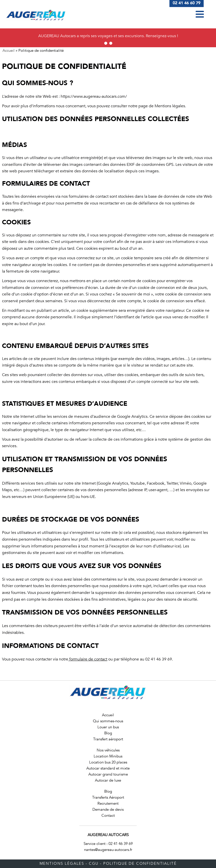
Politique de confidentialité (140, 863)
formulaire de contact (88, 659)
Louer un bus (108, 727)
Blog (108, 733)
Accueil (9, 50)
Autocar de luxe (108, 780)
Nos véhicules (108, 750)
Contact (108, 815)
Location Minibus (108, 756)
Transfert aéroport (108, 739)
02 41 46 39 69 (121, 844)
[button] (200, 14)
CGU (94, 863)
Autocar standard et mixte (108, 768)
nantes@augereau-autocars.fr (108, 850)
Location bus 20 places (108, 762)
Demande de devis (108, 809)
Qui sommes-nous (108, 721)
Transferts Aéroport (108, 797)
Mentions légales (62, 863)
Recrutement (108, 803)
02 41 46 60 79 (187, 3)
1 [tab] (106, 43)
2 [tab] (111, 43)
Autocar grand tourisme (108, 774)
